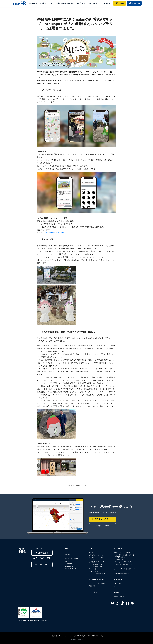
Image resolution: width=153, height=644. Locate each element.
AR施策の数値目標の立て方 (121, 573)
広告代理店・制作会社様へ (65, 3)
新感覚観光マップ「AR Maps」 (98, 562)
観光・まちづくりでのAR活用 (122, 562)
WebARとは (33, 3)
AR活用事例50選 (118, 559)
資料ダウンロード (42, 565)
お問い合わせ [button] (42, 553)
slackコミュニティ (71, 566)
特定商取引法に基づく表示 (96, 636)
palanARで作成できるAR (72, 559)
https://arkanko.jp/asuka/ (55, 233)
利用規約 (52, 636)
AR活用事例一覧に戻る (76, 486)
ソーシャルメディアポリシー (78, 636)
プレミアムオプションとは (97, 555)
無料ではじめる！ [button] (103, 519)
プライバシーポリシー (62, 636)
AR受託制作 (81, 3)
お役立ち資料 (93, 3)
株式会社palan (119, 597)
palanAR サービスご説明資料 (122, 552)
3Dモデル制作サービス (97, 564)
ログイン (107, 3)
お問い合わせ (120, 3)
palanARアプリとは (70, 569)
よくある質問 (117, 584)
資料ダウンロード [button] (103, 526)
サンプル (67, 561)
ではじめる (134, 3)
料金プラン (92, 552)
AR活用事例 (68, 564)
